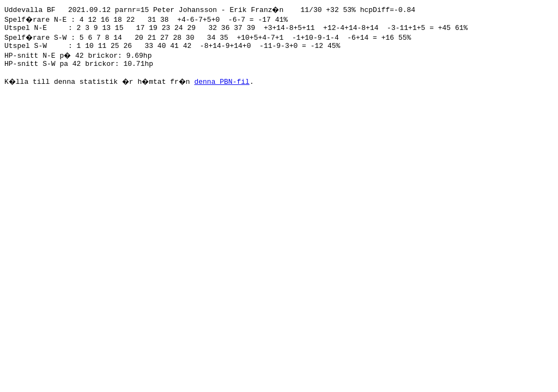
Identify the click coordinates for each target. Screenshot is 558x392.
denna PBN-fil (228, 88)
